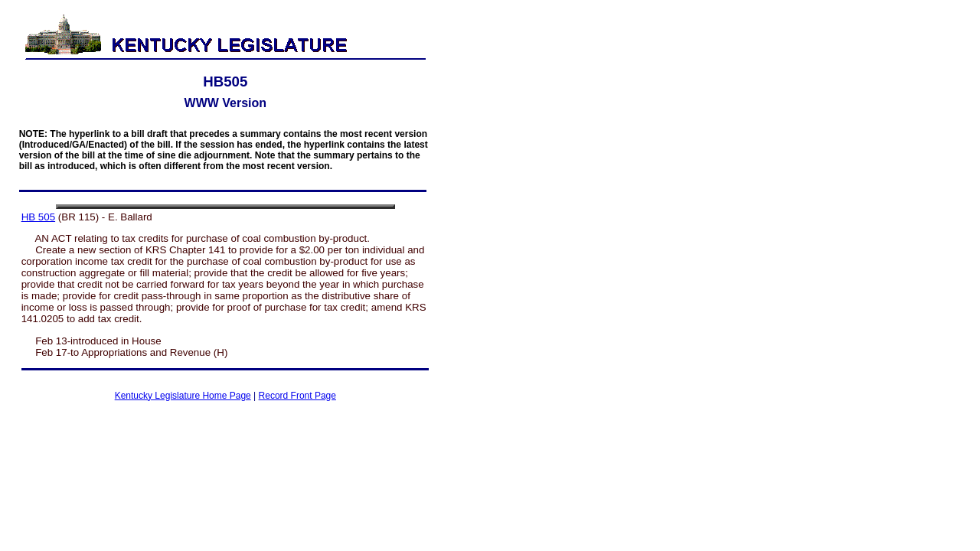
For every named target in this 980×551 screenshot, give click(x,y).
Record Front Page (297, 396)
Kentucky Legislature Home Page (183, 396)
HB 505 (38, 217)
